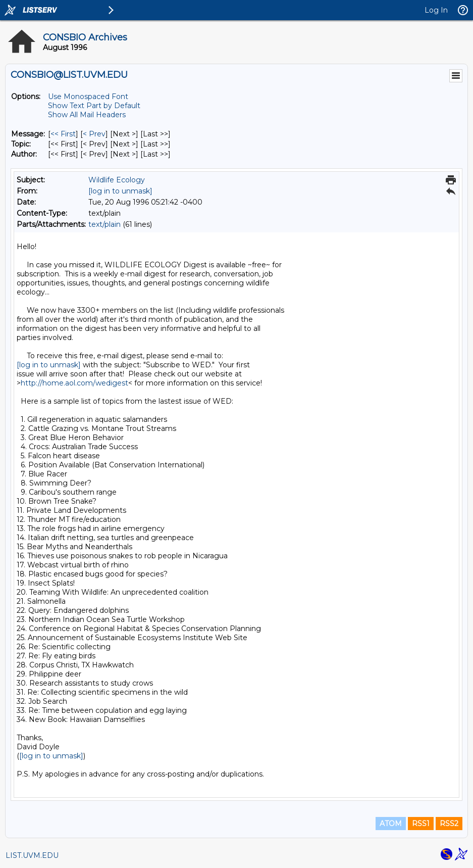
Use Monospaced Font (88, 97)
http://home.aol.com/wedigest (74, 383)
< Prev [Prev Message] (94, 134)
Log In (436, 10)
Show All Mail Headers (87, 115)
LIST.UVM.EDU (32, 855)
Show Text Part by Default (94, 106)
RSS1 (421, 824)
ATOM (391, 824)
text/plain (104, 224)
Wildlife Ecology (117, 180)
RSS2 (449, 824)
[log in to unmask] (120, 191)
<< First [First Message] (63, 134)
